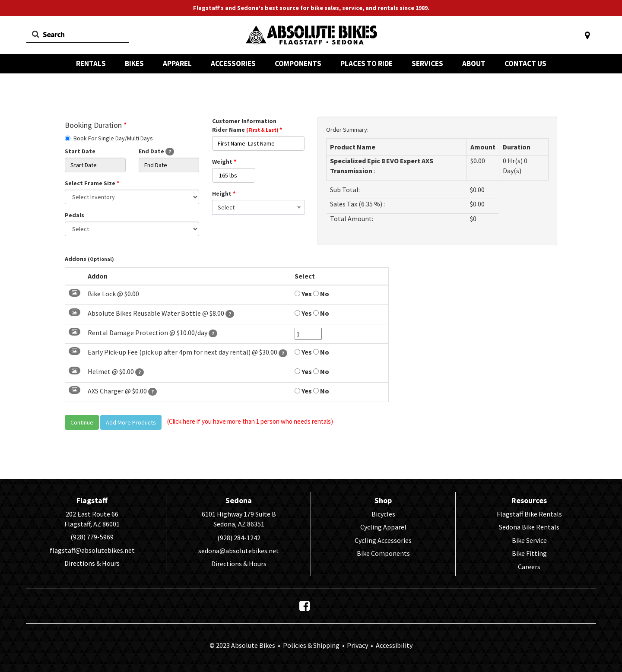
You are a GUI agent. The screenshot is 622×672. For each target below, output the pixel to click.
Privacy (357, 645)
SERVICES (427, 63)
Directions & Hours (92, 563)
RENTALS (91, 63)
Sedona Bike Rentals (529, 527)
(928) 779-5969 (92, 537)
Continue (82, 422)
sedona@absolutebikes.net (239, 551)
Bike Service (529, 540)
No (321, 294)
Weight (224, 162)
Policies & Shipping (311, 645)
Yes (303, 294)
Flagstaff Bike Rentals (529, 514)
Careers (529, 567)
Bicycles (383, 514)
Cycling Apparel (383, 527)
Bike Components (383, 553)
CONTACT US (525, 63)
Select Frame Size (92, 183)
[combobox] (258, 207)
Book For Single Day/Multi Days (109, 138)
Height (224, 193)
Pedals (75, 215)
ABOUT (474, 63)
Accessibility (394, 645)
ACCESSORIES (233, 63)
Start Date (80, 151)
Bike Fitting (529, 553)
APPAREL (177, 63)
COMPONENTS (298, 63)
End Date (156, 152)
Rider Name (247, 130)
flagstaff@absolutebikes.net (92, 550)
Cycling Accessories (383, 540)
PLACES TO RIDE (367, 63)
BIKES (134, 63)
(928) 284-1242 (239, 538)
